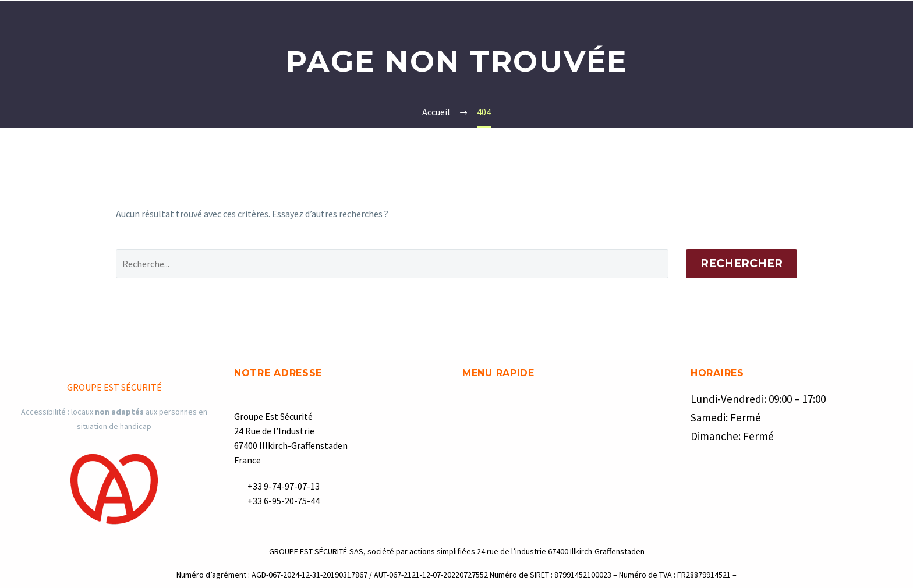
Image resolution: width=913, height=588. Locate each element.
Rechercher (742, 263)
